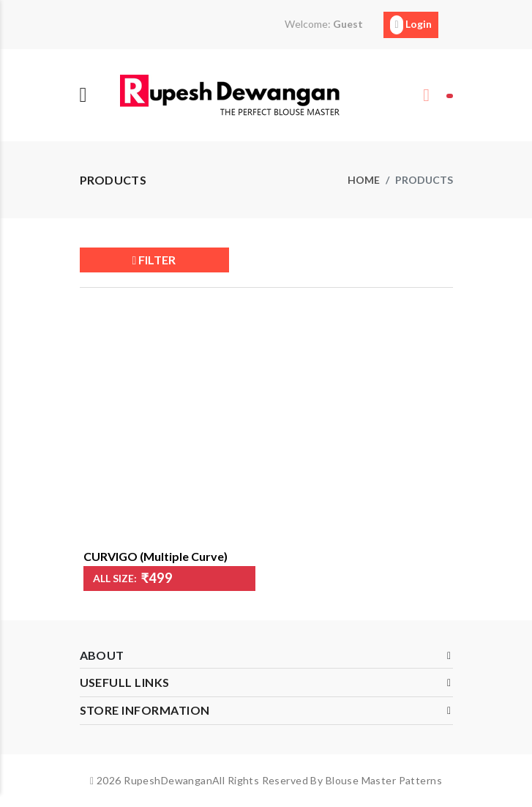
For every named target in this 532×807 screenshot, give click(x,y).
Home (364, 180)
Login (411, 25)
